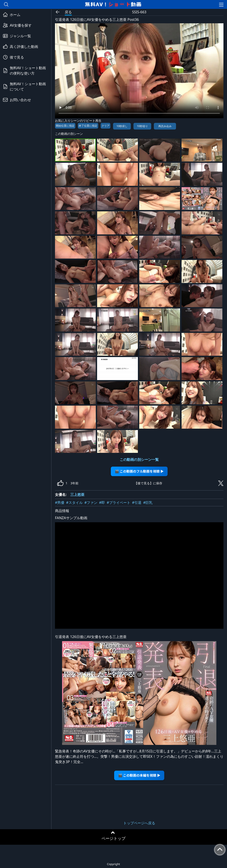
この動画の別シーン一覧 (139, 460)
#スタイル (74, 503)
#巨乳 (148, 503)
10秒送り (142, 126)
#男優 (60, 503)
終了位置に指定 (88, 126)
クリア (106, 126)
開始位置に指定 (65, 126)
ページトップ (113, 838)
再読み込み (165, 126)
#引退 (137, 503)
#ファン (91, 503)
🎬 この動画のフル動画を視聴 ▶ (139, 471)
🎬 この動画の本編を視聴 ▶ (139, 775)
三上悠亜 (77, 495)
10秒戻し (122, 126)
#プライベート (118, 503)
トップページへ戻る (139, 823)
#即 (102, 503)
